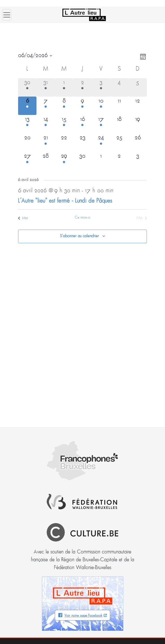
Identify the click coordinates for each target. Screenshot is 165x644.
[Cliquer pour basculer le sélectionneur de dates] (35, 56)
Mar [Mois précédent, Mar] (23, 218)
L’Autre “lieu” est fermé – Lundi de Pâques (65, 201)
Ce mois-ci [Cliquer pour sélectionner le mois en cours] (83, 218)
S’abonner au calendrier (79, 236)
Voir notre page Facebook (83, 616)
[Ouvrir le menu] (7, 15)
